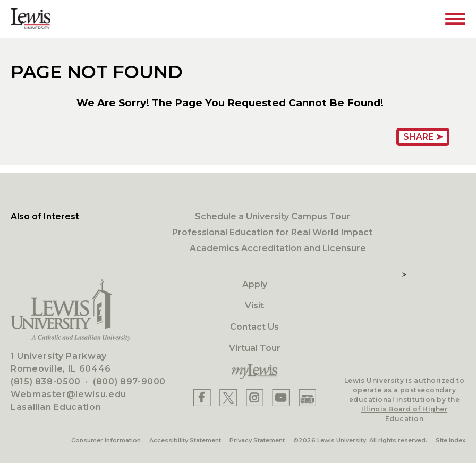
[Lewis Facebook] (202, 397)
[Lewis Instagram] (255, 397)
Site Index (450, 440)
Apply (255, 284)
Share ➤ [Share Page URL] (423, 137)
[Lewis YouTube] (281, 397)
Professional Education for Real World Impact (272, 232)
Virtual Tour (255, 348)
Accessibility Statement (185, 440)
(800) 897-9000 (129, 381)
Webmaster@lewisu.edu (69, 394)
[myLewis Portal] (255, 372)
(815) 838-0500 (46, 381)
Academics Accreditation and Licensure (278, 248)
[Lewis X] (228, 397)
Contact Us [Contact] (254, 327)
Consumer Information (106, 440)
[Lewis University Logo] (31, 19)
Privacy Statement (257, 440)
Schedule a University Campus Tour (273, 216)
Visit (254, 306)
